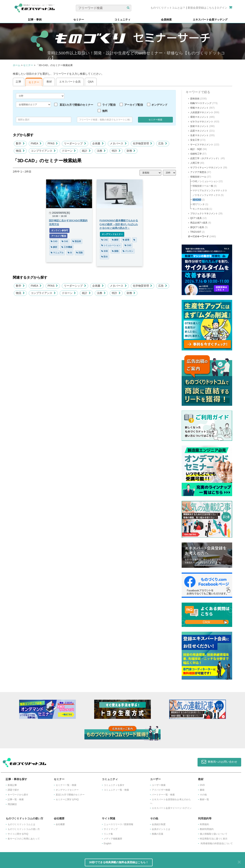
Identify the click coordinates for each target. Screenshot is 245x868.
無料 (105, 111)
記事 (19, 82)
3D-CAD (197, 200)
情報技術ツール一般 (203, 186)
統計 (86, 151)
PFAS (53, 143)
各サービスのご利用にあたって (24, 839)
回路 (79, 253)
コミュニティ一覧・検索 (116, 790)
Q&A (91, 82)
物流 (20, 151)
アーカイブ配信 (134, 105)
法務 (101, 151)
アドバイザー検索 (161, 790)
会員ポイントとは (161, 829)
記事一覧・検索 (16, 799)
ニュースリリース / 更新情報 (118, 824)
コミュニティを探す (114, 785)
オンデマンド (159, 105)
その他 (203, 795)
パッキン (128, 251)
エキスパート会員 (70, 82)
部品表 (77, 241)
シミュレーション (111, 245)
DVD (202, 785)
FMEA (36, 143)
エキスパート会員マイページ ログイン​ (172, 808)
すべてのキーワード (198, 236)
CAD (54, 241)
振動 (115, 251)
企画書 (98, 143)
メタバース (118, 143)
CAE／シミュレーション (205, 181)
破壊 (126, 240)
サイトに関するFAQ (18, 834)
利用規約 (204, 824)
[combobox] (105, 120)
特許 (116, 151)
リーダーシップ (75, 143)
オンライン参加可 (59, 230)
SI (70, 253)
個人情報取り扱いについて (214, 834)
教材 (49, 82)
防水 (105, 257)
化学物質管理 (143, 143)
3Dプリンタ (199, 204)
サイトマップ (111, 829)
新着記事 (12, 785)
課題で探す (13, 790)
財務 (131, 151)
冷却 (105, 251)
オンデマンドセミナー (112, 234)
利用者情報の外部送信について (217, 843)
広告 (163, 143)
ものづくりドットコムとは (21, 824)
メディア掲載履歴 (113, 839)
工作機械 (67, 247)
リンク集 (108, 834)
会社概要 (60, 824)
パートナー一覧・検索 (163, 795)
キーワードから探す (18, 795)
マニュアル (57, 253)
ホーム (17, 65)
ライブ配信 (109, 105)
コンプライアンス (43, 151)
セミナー (28, 65)
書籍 (202, 790)
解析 (54, 247)
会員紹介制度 (159, 824)
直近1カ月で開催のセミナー (76, 105)
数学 (20, 143)
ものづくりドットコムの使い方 (24, 829)
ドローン (69, 151)
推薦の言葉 (158, 834)
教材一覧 (204, 799)
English (107, 843)
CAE (65, 241)
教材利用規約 (207, 829)
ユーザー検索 (159, 785)
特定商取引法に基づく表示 (214, 839)
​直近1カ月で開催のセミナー (70, 795)
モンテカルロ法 (201, 209)
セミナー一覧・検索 (66, 785)
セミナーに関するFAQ (67, 799)
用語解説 (12, 804)
